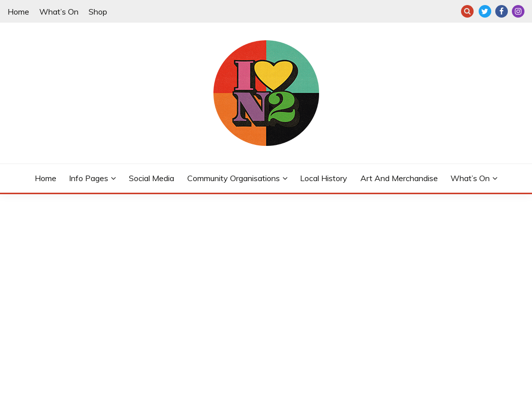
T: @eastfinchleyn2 (485, 11)
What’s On (59, 12)
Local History (324, 178)
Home (18, 12)
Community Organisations (234, 178)
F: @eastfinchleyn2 (502, 11)
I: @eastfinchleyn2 (518, 11)
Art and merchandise (399, 178)
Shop (98, 12)
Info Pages (89, 178)
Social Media (151, 178)
